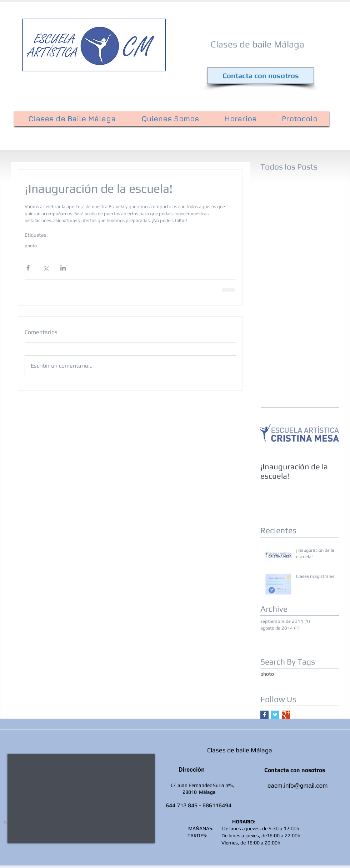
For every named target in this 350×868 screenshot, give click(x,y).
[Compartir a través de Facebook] (28, 268)
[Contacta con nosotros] (261, 76)
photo (31, 246)
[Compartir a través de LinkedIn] (63, 268)
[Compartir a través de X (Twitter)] (46, 268)
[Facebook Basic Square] (264, 715)
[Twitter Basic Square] (275, 715)
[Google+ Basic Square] (286, 715)
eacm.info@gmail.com (297, 786)
